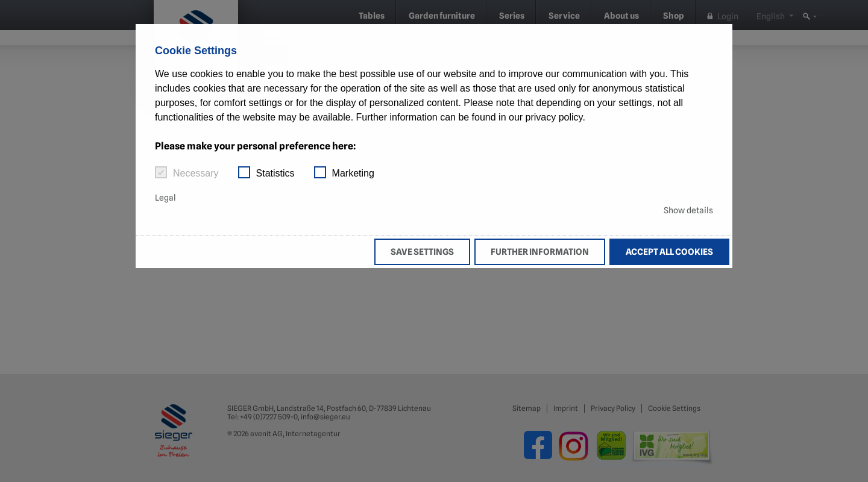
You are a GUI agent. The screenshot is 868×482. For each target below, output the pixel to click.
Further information (540, 252)
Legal (165, 198)
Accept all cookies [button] (669, 252)
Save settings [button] (422, 252)
